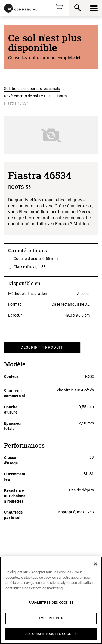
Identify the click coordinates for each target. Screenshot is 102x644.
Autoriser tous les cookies (51, 634)
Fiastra (61, 96)
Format (15, 304)
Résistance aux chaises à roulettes (15, 496)
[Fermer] (95, 564)
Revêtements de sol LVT (25, 96)
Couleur (11, 376)
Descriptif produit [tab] (42, 347)
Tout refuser (51, 618)
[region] (51, 600)
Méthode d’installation (28, 294)
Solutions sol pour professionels (32, 89)
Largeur (15, 315)
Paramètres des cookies (51, 602)
